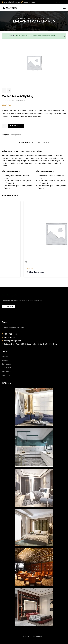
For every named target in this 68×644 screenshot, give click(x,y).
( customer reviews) (19, 100)
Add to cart (16, 126)
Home (21, 18)
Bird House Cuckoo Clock (16, 272)
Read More (8, 307)
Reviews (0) (44, 142)
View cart (10, 36)
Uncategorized (15, 135)
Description (26, 142)
